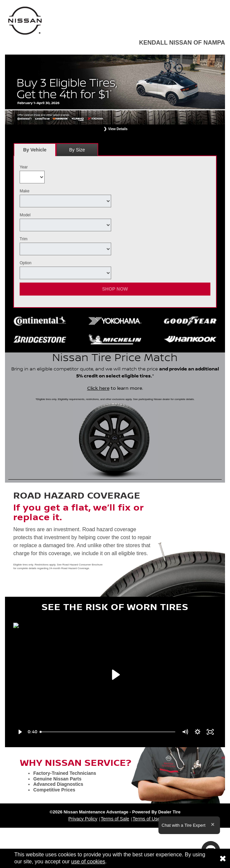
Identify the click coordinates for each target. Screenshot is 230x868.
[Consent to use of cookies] (223, 858)
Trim (24, 239)
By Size (77, 150)
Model (25, 215)
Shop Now (115, 289)
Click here (98, 388)
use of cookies (88, 862)
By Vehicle (35, 152)
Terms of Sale (115, 819)
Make (24, 191)
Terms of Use (146, 819)
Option (25, 263)
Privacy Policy (83, 819)
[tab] (35, 150)
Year (24, 167)
